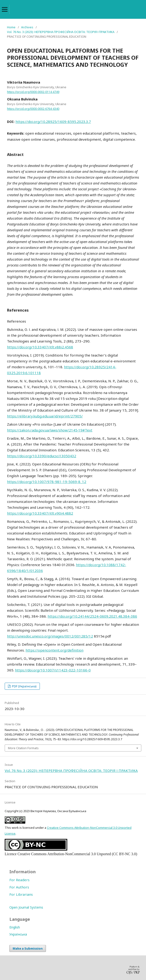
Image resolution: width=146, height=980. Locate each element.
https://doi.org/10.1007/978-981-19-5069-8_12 (47, 482)
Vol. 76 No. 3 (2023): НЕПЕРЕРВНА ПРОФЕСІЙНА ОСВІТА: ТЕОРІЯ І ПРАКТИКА (61, 32)
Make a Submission (28, 948)
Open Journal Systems (26, 907)
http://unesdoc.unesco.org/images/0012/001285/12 (50, 636)
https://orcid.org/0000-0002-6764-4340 (33, 109)
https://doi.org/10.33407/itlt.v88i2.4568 (40, 347)
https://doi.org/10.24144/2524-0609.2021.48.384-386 (92, 616)
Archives (27, 27)
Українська (18, 934)
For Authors (19, 887)
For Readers (19, 880)
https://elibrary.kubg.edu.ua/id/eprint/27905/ (45, 416)
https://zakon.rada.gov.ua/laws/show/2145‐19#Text (50, 430)
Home (11, 27)
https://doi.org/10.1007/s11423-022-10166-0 (53, 670)
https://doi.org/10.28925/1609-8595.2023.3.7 (53, 122)
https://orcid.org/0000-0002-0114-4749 (33, 92)
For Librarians (21, 894)
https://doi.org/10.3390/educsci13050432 (42, 456)
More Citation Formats (23, 748)
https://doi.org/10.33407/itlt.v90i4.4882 (40, 513)
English (15, 927)
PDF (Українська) (24, 686)
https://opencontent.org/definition (54, 650)
